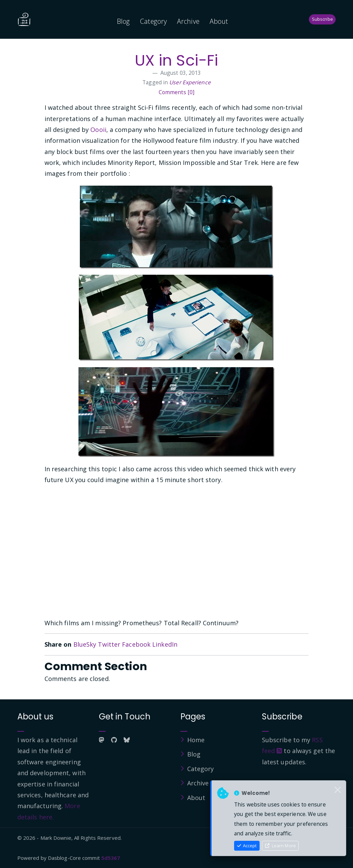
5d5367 (111, 858)
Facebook (136, 644)
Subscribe (322, 19)
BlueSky (85, 644)
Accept (247, 846)
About (219, 21)
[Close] (338, 790)
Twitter (109, 644)
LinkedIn (165, 644)
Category (153, 21)
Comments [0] (176, 92)
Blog (123, 21)
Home (196, 740)
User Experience (190, 82)
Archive (188, 21)
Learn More (280, 846)
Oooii (98, 130)
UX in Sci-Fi (176, 60)
